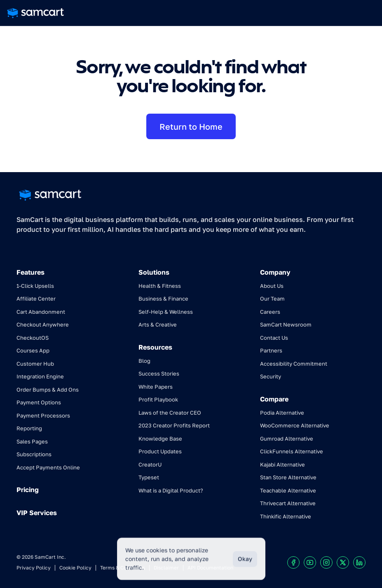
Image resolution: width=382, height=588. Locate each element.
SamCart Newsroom (286, 324)
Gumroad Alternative (287, 439)
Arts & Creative (158, 324)
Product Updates (160, 451)
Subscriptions (34, 454)
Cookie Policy (75, 568)
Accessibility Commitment (294, 364)
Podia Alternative (282, 413)
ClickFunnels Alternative (292, 451)
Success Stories (159, 373)
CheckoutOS (33, 338)
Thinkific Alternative (286, 516)
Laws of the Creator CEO (170, 413)
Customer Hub (35, 364)
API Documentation (210, 568)
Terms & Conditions (123, 568)
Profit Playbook (158, 399)
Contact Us (274, 338)
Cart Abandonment (41, 312)
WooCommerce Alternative (295, 425)
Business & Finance (163, 299)
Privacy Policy (34, 568)
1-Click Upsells (35, 286)
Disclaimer (166, 568)
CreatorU (150, 464)
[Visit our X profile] (343, 562)
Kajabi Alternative (282, 464)
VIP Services (37, 513)
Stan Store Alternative (288, 477)
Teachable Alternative (288, 490)
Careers (270, 312)
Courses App (33, 350)
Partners (271, 350)
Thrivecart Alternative (288, 503)
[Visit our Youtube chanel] (310, 562)
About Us (272, 286)
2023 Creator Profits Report (174, 425)
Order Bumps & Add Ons (48, 390)
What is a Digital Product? (171, 490)
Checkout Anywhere (43, 324)
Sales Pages (32, 441)
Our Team (272, 299)
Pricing (28, 490)
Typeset (149, 477)
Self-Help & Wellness (166, 312)
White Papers (156, 387)
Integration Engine (40, 376)
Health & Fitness (160, 286)
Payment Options (39, 402)
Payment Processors (43, 415)
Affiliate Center (36, 299)
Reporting (29, 428)
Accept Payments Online (48, 467)
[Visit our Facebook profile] (293, 562)
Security (271, 376)
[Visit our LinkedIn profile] (359, 562)
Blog (144, 361)
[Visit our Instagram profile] (326, 562)
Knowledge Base (160, 439)
